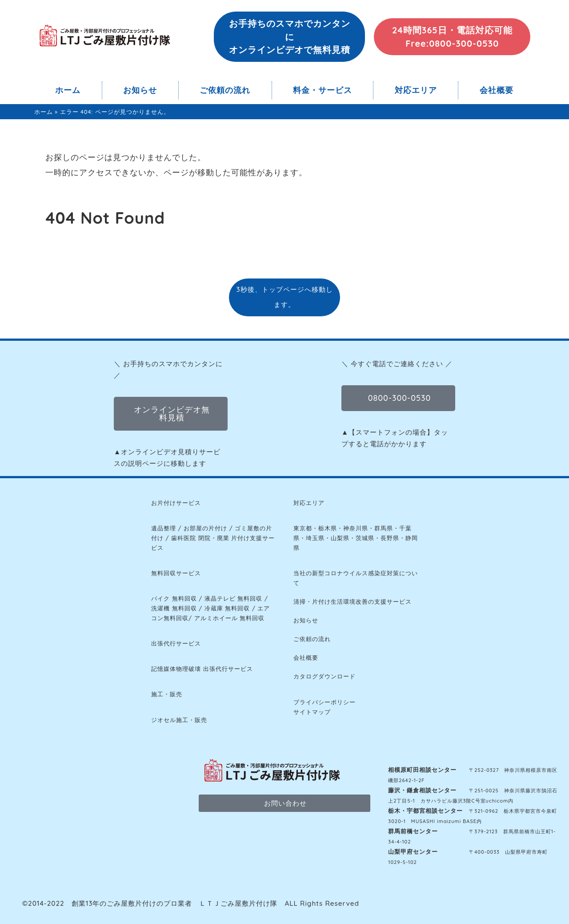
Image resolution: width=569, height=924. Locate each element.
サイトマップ (312, 712)
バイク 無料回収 (174, 598)
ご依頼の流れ (225, 90)
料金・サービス (323, 90)
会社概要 (497, 90)
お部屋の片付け (205, 528)
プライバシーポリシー (325, 702)
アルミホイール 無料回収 (230, 618)
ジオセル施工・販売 (179, 720)
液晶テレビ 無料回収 (234, 598)
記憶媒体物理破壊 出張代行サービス (202, 669)
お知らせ (140, 90)
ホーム (68, 90)
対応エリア (416, 90)
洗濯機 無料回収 (174, 608)
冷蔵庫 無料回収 (227, 608)
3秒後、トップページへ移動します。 (284, 297)
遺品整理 (164, 528)
